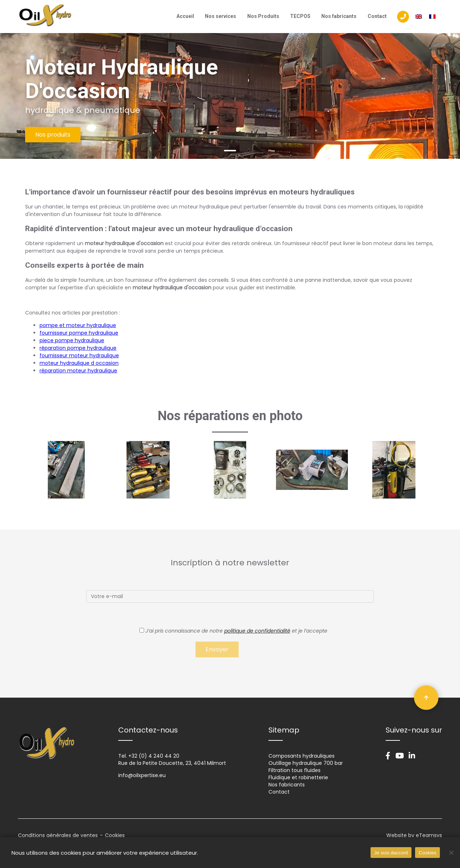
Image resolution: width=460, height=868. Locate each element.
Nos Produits (263, 16)
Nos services (220, 16)
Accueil (185, 16)
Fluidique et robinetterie (298, 777)
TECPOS (300, 16)
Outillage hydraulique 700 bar (306, 763)
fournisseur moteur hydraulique (79, 355)
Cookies (115, 835)
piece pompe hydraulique (72, 340)
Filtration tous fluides (295, 770)
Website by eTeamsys (414, 835)
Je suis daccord (391, 853)
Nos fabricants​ (339, 16)
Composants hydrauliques (302, 756)
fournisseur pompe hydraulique (79, 333)
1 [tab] (230, 151)
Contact (377, 16)
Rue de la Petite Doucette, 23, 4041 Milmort (172, 763)
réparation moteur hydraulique (78, 371)
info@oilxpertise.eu (142, 775)
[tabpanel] (230, 96)
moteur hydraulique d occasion (79, 363)
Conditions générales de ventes (58, 835)
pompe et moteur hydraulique (78, 325)
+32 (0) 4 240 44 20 (154, 756)
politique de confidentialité (257, 631)
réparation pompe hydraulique (78, 348)
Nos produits (53, 135)
